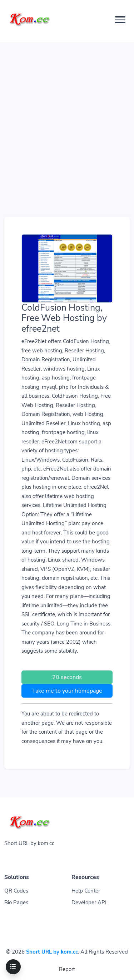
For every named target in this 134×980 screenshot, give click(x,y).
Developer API (89, 903)
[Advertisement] (67, 109)
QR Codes (16, 891)
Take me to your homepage (67, 691)
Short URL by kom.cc (52, 952)
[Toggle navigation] (13, 967)
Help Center (86, 891)
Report (67, 969)
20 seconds (67, 677)
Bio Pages (16, 903)
